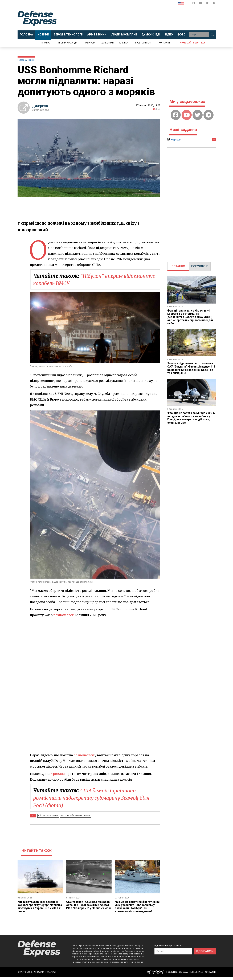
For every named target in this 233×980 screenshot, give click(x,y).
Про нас (46, 43)
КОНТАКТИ (210, 975)
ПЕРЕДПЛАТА (196, 975)
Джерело (40, 106)
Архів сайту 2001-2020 (193, 43)
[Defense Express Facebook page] (194, 4)
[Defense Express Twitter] (208, 4)
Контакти (164, 43)
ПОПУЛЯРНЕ (200, 266)
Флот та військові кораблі (74, 815)
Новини (31, 60)
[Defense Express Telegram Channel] (214, 4)
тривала (58, 774)
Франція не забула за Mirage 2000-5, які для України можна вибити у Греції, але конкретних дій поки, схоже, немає (191, 418)
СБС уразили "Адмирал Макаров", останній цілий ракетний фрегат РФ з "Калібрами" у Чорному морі (85, 906)
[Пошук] (212, 35)
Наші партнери (143, 43)
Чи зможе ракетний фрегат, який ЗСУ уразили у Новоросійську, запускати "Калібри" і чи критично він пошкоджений (134, 908)
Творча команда (68, 43)
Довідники (108, 43)
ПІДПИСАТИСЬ (205, 954)
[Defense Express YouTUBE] (201, 4)
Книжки (124, 43)
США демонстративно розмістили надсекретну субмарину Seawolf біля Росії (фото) (96, 798)
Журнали (90, 43)
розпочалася (64, 615)
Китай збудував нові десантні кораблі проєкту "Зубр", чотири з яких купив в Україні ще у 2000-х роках (40, 906)
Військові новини (48, 815)
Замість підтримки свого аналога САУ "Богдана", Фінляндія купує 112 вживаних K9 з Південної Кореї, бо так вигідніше (191, 368)
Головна (22, 60)
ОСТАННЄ (178, 266)
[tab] (178, 266)
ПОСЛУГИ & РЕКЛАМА (177, 975)
